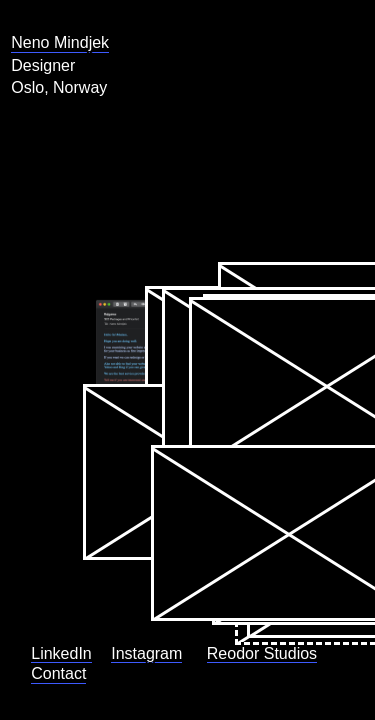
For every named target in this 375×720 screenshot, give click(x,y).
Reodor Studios (37, 631)
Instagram (46, 596)
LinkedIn (41, 568)
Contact (38, 667)
